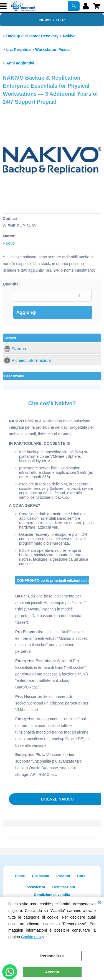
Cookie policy (32, 937)
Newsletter (52, 20)
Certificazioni (64, 887)
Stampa (19, 349)
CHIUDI (99, 902)
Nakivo (9, 243)
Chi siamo (40, 876)
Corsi (82, 876)
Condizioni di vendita (52, 895)
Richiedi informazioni (31, 360)
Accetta (52, 972)
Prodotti (63, 876)
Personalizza (52, 956)
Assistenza (36, 887)
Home (20, 876)
